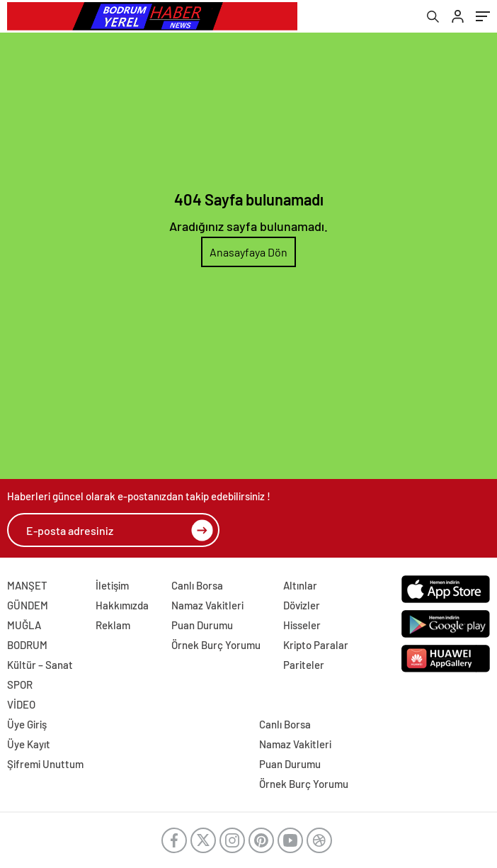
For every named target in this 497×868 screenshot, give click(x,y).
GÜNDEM (28, 605)
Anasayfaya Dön (248, 252)
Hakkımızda (122, 605)
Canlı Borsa (197, 585)
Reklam (113, 625)
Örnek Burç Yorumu (216, 645)
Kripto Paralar (316, 645)
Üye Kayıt (29, 744)
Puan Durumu (202, 625)
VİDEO (21, 704)
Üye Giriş (27, 724)
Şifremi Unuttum (45, 764)
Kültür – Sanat (40, 665)
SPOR (20, 684)
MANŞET (27, 585)
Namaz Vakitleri (207, 605)
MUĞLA (24, 625)
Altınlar (300, 585)
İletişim (112, 585)
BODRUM (27, 645)
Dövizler (302, 605)
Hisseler (302, 625)
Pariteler (304, 665)
